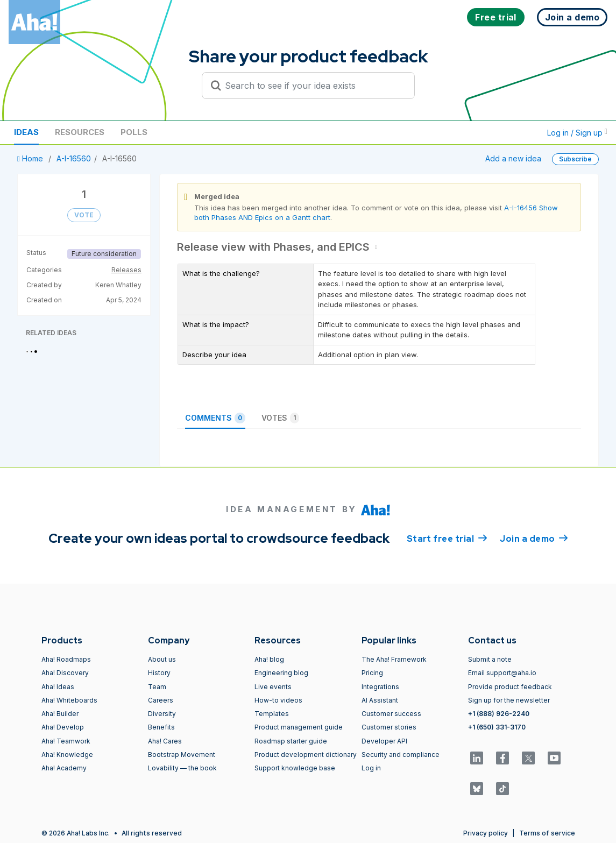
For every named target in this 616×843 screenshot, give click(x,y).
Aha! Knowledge (67, 755)
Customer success (391, 714)
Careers (161, 700)
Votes (280, 418)
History (159, 673)
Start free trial (447, 538)
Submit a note (490, 659)
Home (31, 158)
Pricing (372, 673)
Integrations (380, 687)
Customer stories (389, 727)
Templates (272, 714)
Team (157, 687)
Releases (126, 270)
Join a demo (534, 538)
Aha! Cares (165, 741)
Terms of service (547, 833)
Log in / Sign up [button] (577, 133)
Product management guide (299, 727)
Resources (80, 132)
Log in (371, 768)
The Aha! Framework (394, 659)
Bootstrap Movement (182, 755)
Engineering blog (281, 673)
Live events (273, 687)
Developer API (384, 741)
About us (162, 659)
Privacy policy (486, 833)
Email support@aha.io (502, 673)
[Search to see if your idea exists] (313, 86)
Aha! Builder (60, 714)
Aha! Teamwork (66, 741)
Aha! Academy (64, 768)
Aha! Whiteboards (69, 700)
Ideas (26, 132)
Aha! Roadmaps (66, 659)
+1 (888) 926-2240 (499, 714)
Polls (134, 132)
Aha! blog (269, 659)
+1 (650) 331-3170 (497, 727)
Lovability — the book (182, 768)
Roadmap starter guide (291, 741)
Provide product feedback (510, 687)
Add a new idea (513, 158)
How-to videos (278, 700)
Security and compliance (401, 755)
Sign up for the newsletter (509, 700)
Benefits (161, 727)
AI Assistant (380, 700)
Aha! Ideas (58, 687)
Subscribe (575, 159)
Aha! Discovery (65, 673)
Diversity (162, 714)
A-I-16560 (74, 158)
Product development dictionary (306, 755)
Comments (215, 418)
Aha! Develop (63, 727)
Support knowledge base (295, 768)
